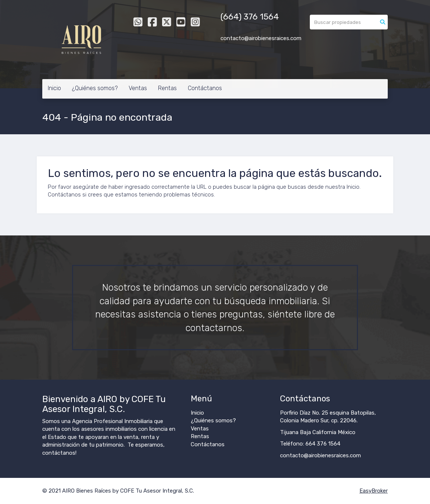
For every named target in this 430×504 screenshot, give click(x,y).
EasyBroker (374, 491)
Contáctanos (205, 88)
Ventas (138, 88)
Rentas (167, 88)
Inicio (54, 88)
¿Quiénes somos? (95, 88)
